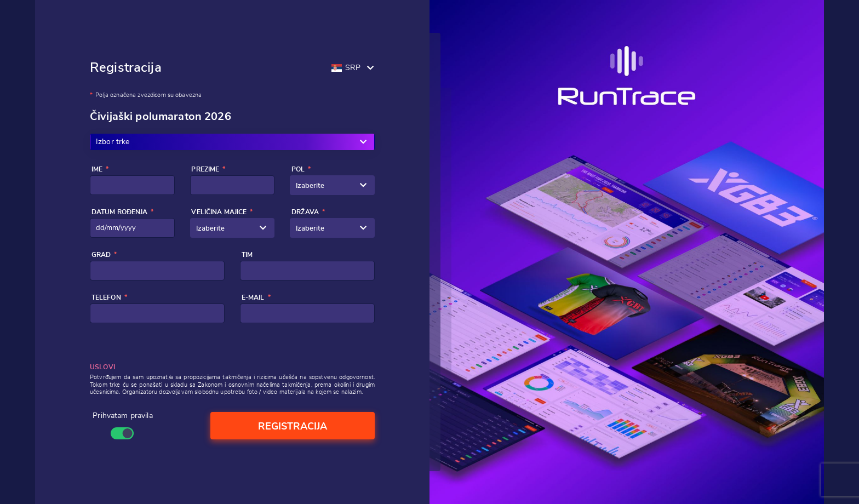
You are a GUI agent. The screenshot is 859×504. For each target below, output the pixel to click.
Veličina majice (219, 212)
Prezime (205, 169)
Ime (97, 169)
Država (305, 212)
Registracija (293, 427)
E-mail (253, 297)
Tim (247, 255)
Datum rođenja (120, 212)
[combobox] (332, 185)
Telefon (106, 297)
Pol (298, 169)
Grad (101, 255)
